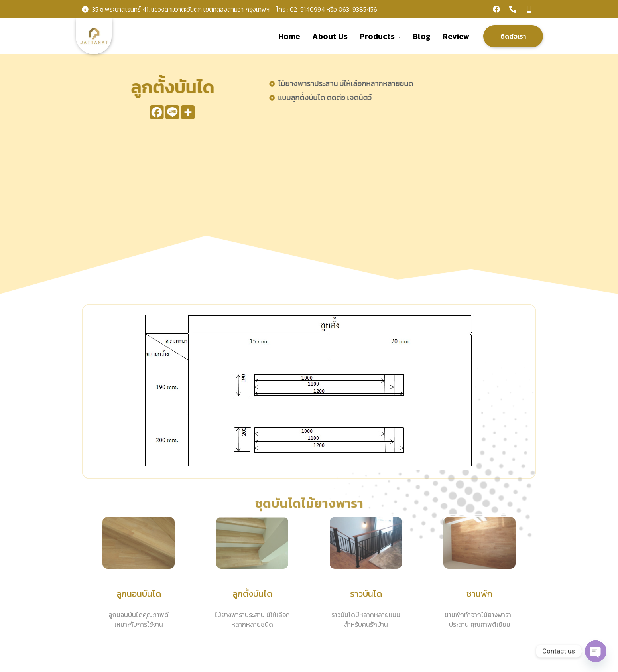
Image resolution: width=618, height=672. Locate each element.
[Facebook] (149, 112)
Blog (422, 36)
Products (380, 36)
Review (456, 36)
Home (289, 36)
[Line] (165, 112)
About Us (330, 36)
